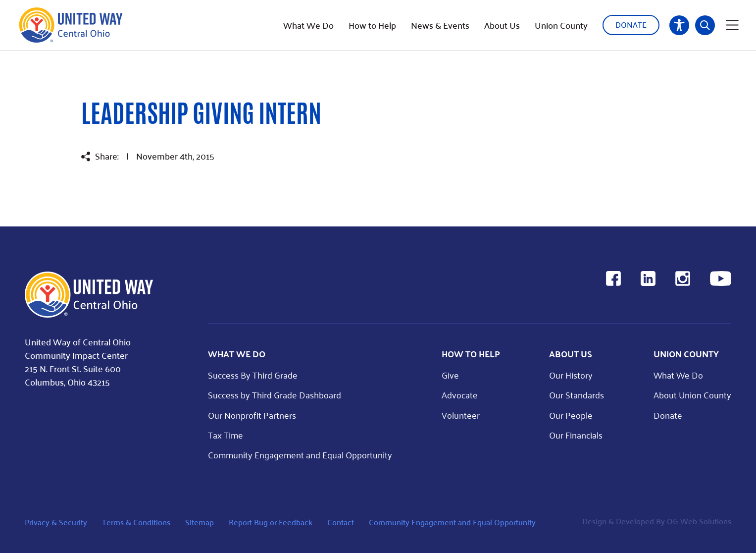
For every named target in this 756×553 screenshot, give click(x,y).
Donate (631, 25)
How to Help (372, 25)
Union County (561, 25)
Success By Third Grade (253, 375)
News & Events (440, 25)
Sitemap (200, 522)
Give (450, 375)
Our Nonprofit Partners (252, 415)
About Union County (692, 395)
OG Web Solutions (699, 521)
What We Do (308, 25)
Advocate (460, 395)
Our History (571, 375)
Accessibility (679, 25)
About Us (502, 25)
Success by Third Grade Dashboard (275, 395)
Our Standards (577, 395)
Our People (571, 415)
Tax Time (226, 435)
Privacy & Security (56, 522)
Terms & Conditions (136, 522)
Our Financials (576, 435)
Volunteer (461, 415)
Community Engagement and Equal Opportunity (300, 455)
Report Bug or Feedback (271, 522)
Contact (341, 522)
